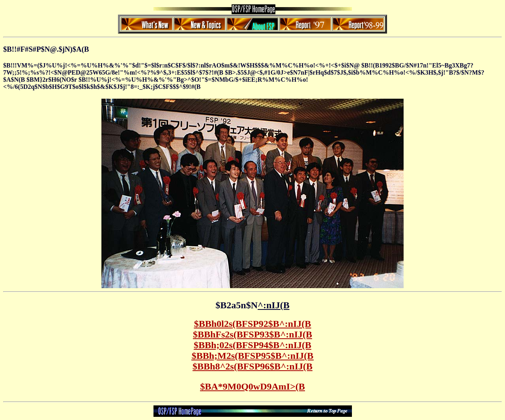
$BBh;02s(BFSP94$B (252, 345)
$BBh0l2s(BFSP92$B (253, 324)
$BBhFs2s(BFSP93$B (252, 334)
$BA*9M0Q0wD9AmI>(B (252, 386)
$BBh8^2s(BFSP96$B (252, 366)
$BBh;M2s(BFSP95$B (253, 356)
